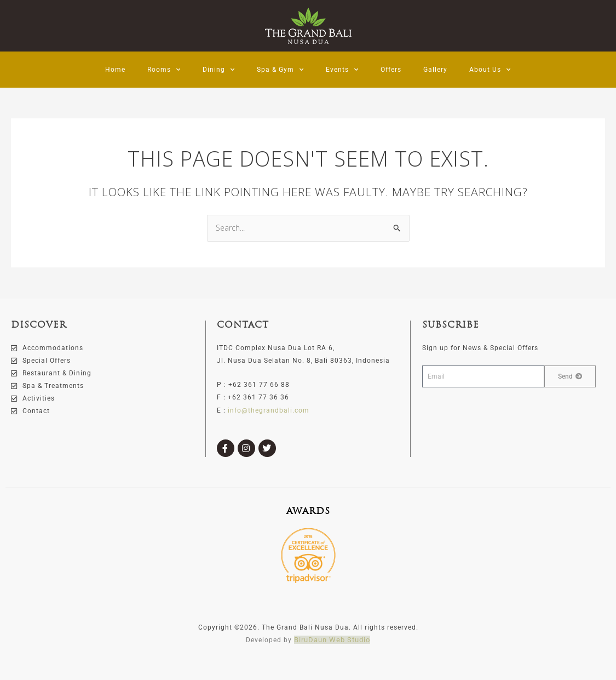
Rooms (164, 70)
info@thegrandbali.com (269, 410)
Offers (391, 70)
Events (342, 70)
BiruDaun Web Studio (332, 640)
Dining (219, 70)
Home (115, 70)
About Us (490, 70)
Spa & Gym (280, 70)
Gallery (435, 70)
